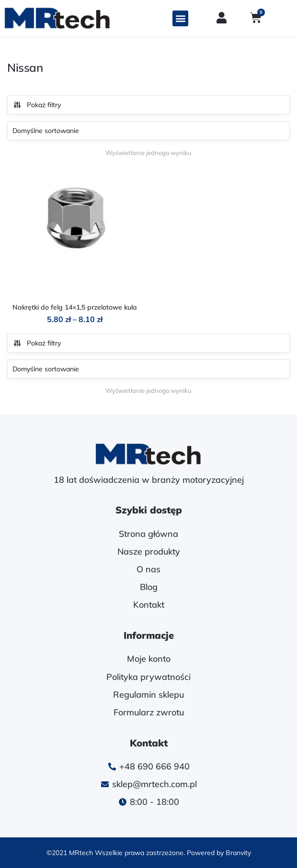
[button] (180, 18)
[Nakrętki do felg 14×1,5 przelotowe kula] (75, 232)
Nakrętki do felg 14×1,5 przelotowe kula (75, 307)
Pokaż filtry (37, 105)
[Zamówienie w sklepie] (148, 131)
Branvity (238, 853)
